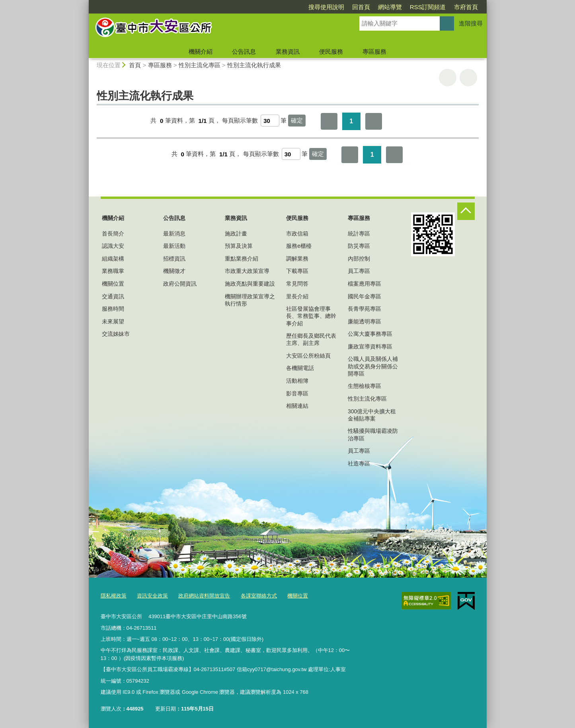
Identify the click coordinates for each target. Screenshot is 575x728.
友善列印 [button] (448, 78)
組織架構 (113, 259)
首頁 (135, 65)
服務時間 (113, 309)
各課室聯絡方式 (259, 596)
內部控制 (359, 259)
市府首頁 (466, 7)
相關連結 (297, 406)
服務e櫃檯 (299, 246)
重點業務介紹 (242, 259)
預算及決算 (239, 246)
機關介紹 (201, 52)
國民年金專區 (364, 296)
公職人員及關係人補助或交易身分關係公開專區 (373, 366)
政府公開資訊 (180, 284)
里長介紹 (297, 296)
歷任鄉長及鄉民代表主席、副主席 (311, 339)
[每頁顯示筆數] (270, 121)
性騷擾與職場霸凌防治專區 (373, 434)
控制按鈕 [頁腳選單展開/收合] (466, 211)
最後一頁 (374, 121)
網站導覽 (390, 7)
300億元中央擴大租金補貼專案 (372, 415)
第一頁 (329, 121)
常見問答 (297, 284)
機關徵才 (174, 271)
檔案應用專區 (364, 284)
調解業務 (297, 259)
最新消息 (174, 234)
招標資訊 (174, 259)
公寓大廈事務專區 (370, 334)
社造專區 (359, 463)
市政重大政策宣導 (247, 271)
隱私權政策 (114, 596)
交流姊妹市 (116, 334)
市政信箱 (297, 234)
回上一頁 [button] (468, 78)
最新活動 (174, 246)
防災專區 (359, 246)
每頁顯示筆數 (240, 121)
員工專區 (359, 271)
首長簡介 (113, 234)
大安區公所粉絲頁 (308, 356)
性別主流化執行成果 (254, 65)
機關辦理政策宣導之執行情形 (250, 300)
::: (85, 3)
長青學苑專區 (364, 309)
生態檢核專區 (364, 386)
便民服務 (331, 52)
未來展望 (113, 321)
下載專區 (297, 271)
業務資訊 (288, 52)
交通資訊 (113, 296)
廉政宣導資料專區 (370, 346)
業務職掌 (113, 271)
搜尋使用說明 (326, 7)
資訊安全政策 (152, 596)
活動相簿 (297, 381)
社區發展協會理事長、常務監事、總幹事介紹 (311, 316)
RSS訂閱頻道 (428, 7)
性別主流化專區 (200, 65)
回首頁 (361, 7)
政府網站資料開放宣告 (204, 596)
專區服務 (374, 52)
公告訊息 (244, 52)
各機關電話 (300, 368)
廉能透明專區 (364, 321)
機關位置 (113, 284)
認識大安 (113, 246)
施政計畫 (236, 234)
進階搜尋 (471, 23)
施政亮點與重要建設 (250, 284)
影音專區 (297, 393)
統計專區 (359, 234)
